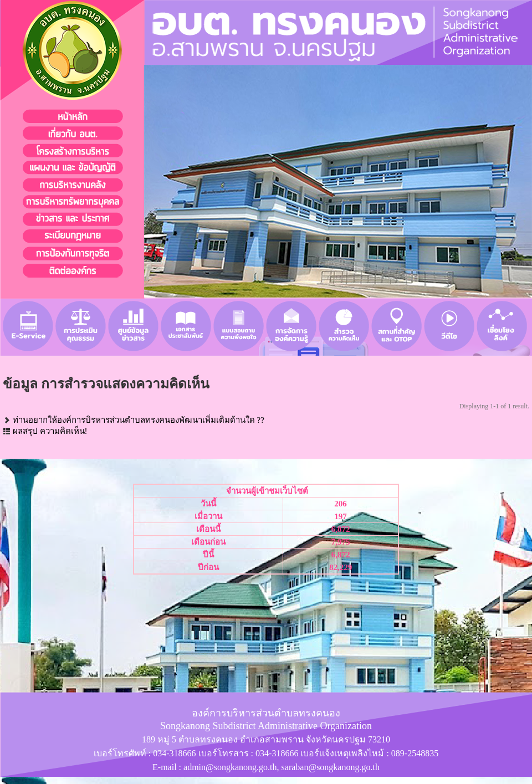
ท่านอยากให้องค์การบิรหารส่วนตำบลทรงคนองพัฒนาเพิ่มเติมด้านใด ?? (139, 420)
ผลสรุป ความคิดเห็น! (50, 431)
